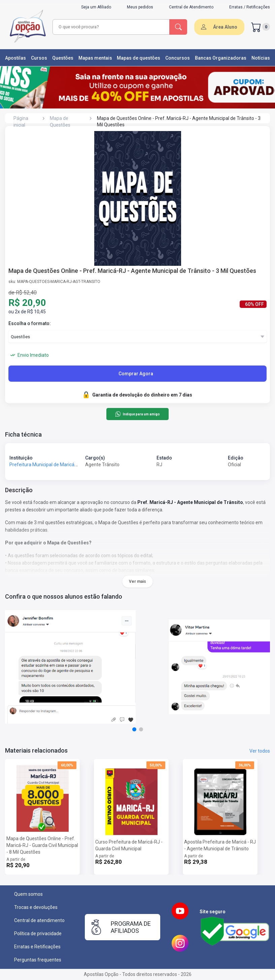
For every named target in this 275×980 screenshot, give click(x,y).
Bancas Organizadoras (221, 58)
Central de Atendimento (191, 7)
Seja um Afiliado (96, 7)
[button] (134, 729)
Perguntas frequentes (38, 960)
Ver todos (260, 751)
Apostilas (15, 58)
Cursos (39, 58)
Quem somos (28, 894)
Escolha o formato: (30, 323)
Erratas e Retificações (37, 947)
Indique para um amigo (137, 414)
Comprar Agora (136, 374)
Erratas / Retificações (250, 7)
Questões (63, 58)
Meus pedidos (140, 7)
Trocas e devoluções (36, 907)
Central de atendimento (39, 920)
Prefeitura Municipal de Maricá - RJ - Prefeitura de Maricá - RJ (75, 465)
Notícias (261, 58)
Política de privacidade (38, 934)
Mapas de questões (139, 58)
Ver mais (137, 581)
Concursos (178, 58)
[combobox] (111, 27)
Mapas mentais (95, 58)
